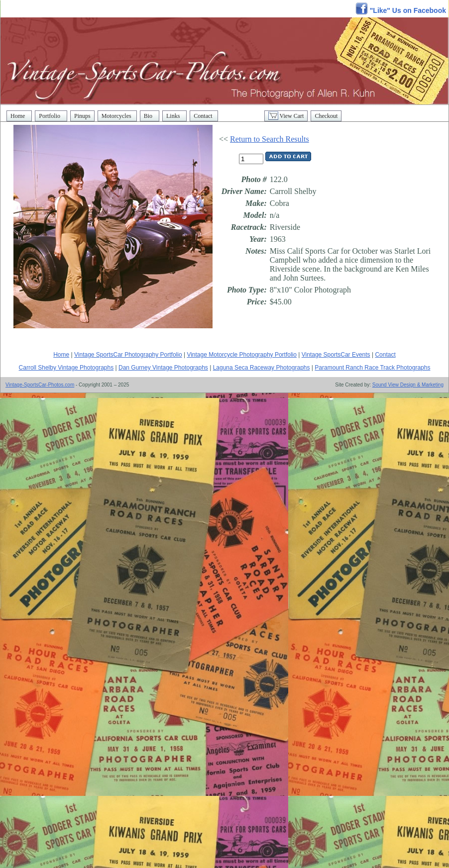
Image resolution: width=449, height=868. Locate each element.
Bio (150, 116)
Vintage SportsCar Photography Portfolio (128, 355)
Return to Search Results (270, 139)
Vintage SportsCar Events (336, 355)
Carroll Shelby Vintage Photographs (66, 368)
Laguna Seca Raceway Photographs (262, 368)
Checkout (326, 116)
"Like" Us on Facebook (401, 10)
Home (19, 116)
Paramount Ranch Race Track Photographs (372, 368)
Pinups (82, 116)
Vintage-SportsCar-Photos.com (40, 385)
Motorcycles (117, 116)
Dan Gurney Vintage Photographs (163, 368)
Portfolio (51, 116)
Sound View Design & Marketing (408, 385)
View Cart (286, 116)
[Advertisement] (119, 520)
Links (174, 116)
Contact (204, 116)
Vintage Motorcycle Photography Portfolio (242, 355)
